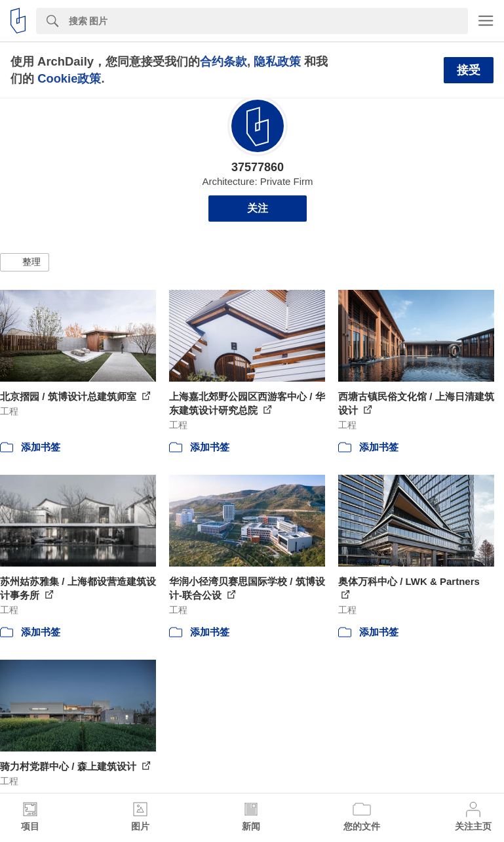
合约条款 (223, 61)
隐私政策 (277, 61)
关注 (258, 208)
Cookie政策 (69, 78)
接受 (469, 70)
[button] (25, 262)
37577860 (258, 167)
